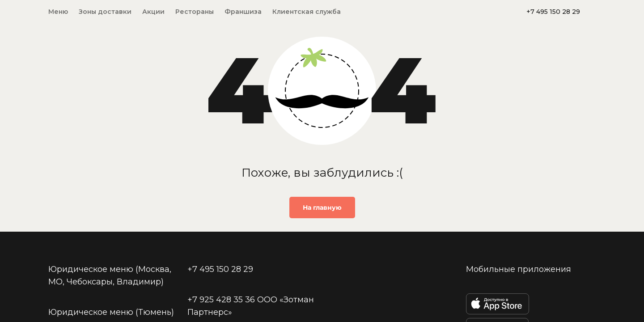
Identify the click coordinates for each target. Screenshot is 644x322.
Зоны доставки (105, 12)
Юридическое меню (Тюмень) (111, 312)
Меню (58, 12)
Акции (153, 12)
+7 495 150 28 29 (553, 12)
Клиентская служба (307, 12)
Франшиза (243, 12)
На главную (322, 208)
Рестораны (195, 12)
